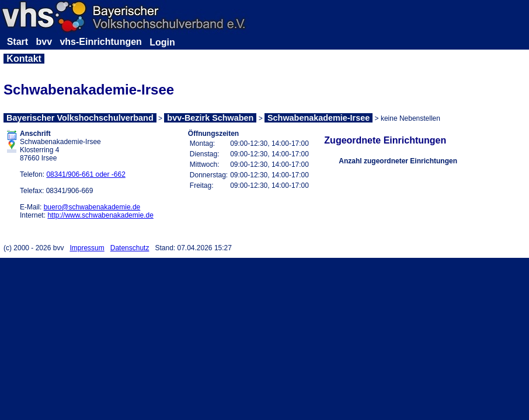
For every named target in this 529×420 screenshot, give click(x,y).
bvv (44, 42)
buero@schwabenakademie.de (92, 207)
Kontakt (24, 59)
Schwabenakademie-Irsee (319, 118)
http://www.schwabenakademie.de (100, 215)
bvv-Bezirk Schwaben (210, 118)
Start (18, 42)
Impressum (87, 248)
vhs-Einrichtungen (100, 42)
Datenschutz (130, 248)
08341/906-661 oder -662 (86, 174)
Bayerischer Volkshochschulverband (80, 118)
